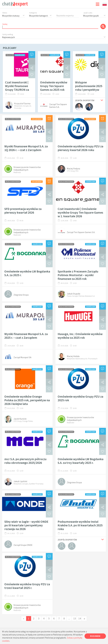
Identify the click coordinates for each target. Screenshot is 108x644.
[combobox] (105, 4)
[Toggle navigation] (98, 4)
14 (80, 618)
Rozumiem (95, 636)
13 (75, 618)
